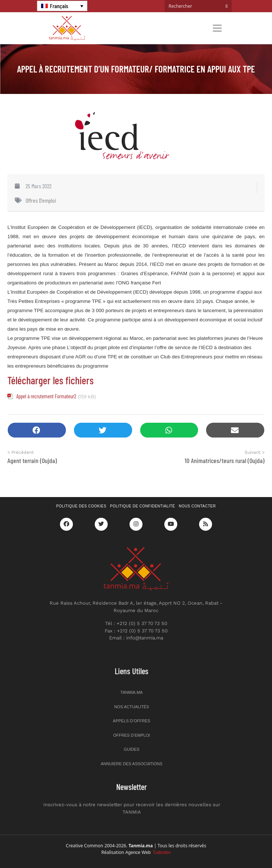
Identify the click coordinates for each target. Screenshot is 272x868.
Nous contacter (197, 506)
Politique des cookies (81, 506)
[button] (37, 430)
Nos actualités (131, 707)
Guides (131, 749)
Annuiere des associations (132, 764)
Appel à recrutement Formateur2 (46, 396)
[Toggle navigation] (217, 28)
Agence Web (148, 852)
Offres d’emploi (132, 735)
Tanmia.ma (131, 692)
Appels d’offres (132, 721)
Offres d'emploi (41, 200)
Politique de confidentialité (142, 506)
